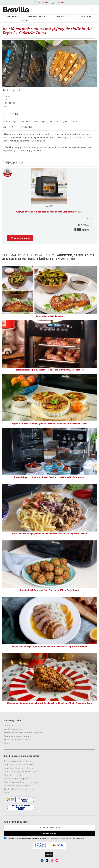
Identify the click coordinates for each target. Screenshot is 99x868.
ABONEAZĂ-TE (50, 834)
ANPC (7, 793)
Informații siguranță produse (17, 779)
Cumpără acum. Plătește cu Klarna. (21, 782)
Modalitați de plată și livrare (17, 740)
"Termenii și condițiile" (39, 838)
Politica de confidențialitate (17, 786)
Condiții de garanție (13, 775)
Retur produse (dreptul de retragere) (21, 772)
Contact (8, 743)
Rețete (25, 20)
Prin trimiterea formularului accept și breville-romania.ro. (44, 838)
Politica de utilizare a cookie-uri (19, 789)
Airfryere (62, 16)
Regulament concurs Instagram (19, 768)
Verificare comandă (13, 729)
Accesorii (86, 16)
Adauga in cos (22, 238)
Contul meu (10, 726)
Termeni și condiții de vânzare (18, 761)
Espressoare (12, 16)
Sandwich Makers (37, 16)
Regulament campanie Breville (19, 765)
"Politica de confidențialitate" (59, 838)
